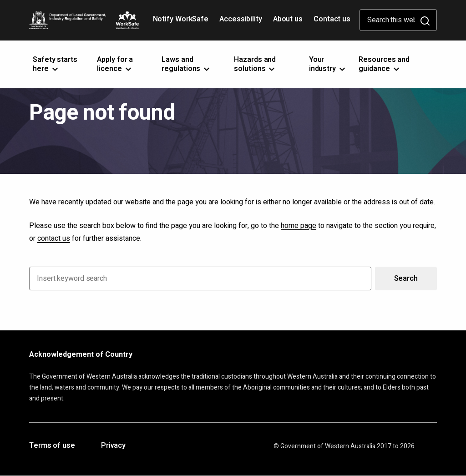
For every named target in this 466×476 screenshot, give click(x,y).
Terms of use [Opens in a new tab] (52, 446)
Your (328, 64)
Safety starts (55, 64)
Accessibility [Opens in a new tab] (242, 22)
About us (288, 19)
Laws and (186, 64)
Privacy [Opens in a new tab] (113, 446)
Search (406, 279)
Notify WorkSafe (181, 19)
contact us (54, 238)
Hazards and (255, 64)
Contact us (332, 19)
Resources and (384, 64)
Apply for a (115, 64)
